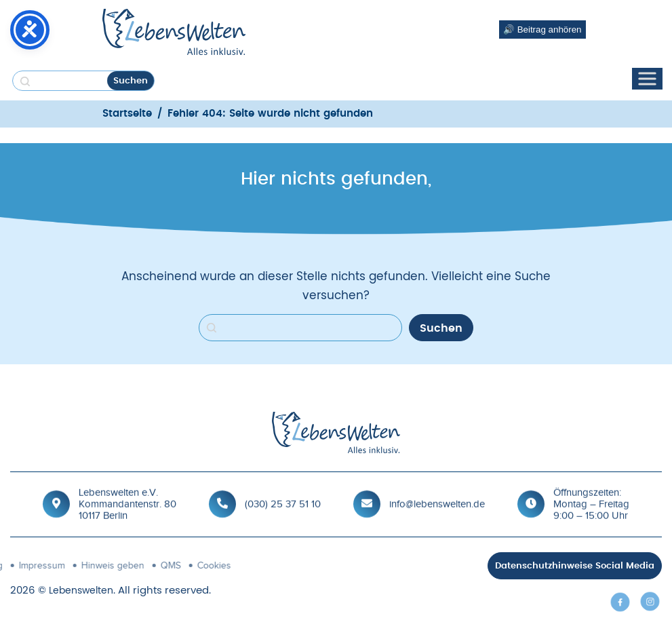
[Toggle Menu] (647, 79)
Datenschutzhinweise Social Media (575, 566)
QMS (60, 565)
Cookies (104, 565)
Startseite (127, 114)
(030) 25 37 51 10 (283, 503)
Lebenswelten (81, 591)
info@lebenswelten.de (437, 503)
